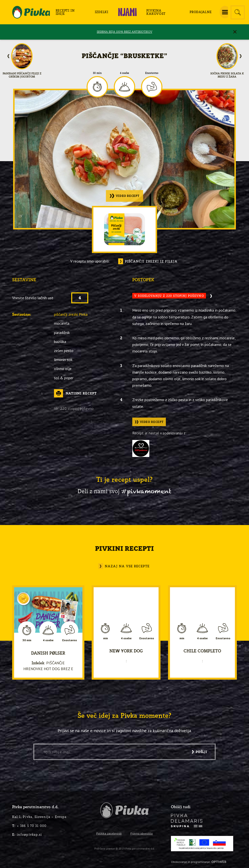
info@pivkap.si (27, 834)
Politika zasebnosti (109, 833)
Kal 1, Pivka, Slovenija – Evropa (39, 817)
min (106, 638)
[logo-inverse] (187, 820)
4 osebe (124, 73)
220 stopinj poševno (77, 408)
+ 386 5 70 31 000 (29, 825)
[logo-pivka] (31, 12)
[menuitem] (69, 12)
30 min (97, 73)
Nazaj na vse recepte (127, 566)
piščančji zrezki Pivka (71, 314)
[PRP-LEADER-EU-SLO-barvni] (202, 844)
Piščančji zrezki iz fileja (151, 261)
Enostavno (152, 73)
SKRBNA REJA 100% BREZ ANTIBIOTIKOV (124, 32)
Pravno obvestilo (142, 833)
